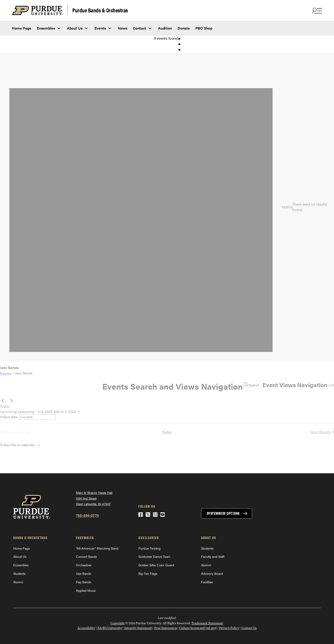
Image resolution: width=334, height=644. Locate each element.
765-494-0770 (87, 515)
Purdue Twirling (149, 548)
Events (100, 28)
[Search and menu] (317, 11)
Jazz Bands (84, 573)
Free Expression (166, 628)
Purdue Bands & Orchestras (100, 10)
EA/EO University (110, 628)
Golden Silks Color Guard (156, 565)
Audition (165, 28)
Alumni (18, 582)
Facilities (207, 582)
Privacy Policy (229, 628)
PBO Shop (204, 28)
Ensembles (46, 28)
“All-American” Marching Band (97, 548)
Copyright (118, 623)
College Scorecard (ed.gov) (198, 628)
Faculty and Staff (213, 556)
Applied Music (86, 590)
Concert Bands (86, 556)
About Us (75, 28)
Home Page (22, 28)
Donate (184, 28)
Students (19, 573)
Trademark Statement (207, 623)
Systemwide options (223, 513)
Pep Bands (84, 582)
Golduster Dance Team (154, 556)
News (123, 28)
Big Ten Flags (148, 573)
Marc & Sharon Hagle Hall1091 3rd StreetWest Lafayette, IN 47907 (94, 498)
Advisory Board (212, 573)
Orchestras (84, 565)
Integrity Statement (138, 628)
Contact (140, 28)
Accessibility (86, 628)
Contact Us (249, 628)
